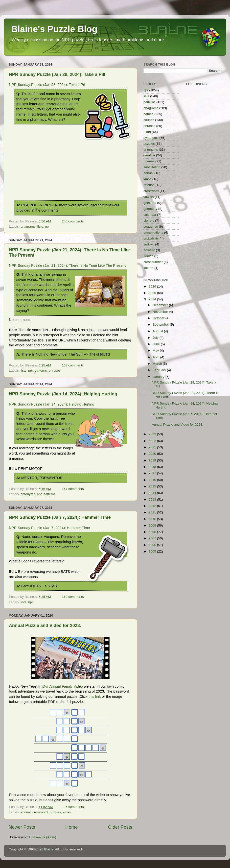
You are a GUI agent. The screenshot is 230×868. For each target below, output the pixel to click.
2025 (153, 293)
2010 (153, 519)
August (158, 331)
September (161, 325)
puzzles (55, 812)
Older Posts (120, 827)
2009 (153, 525)
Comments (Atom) (43, 837)
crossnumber (153, 262)
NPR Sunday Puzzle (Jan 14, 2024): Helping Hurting (63, 394)
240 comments (73, 221)
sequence (151, 227)
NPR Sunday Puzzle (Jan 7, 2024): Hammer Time (60, 517)
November (161, 312)
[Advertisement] (70, 180)
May (156, 350)
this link (95, 697)
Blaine (49, 849)
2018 (153, 467)
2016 (153, 480)
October (159, 318)
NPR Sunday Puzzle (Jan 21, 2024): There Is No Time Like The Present (67, 265)
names (149, 114)
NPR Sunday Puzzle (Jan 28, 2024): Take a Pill (57, 74)
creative (149, 155)
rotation (149, 185)
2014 (153, 493)
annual (26, 812)
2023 (153, 434)
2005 (153, 551)
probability (151, 238)
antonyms (28, 494)
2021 (153, 447)
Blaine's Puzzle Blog (54, 29)
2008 (153, 532)
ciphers (149, 221)
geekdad (150, 203)
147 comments (73, 489)
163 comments (73, 365)
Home (71, 827)
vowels (149, 197)
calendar (150, 215)
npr (47, 227)
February (160, 370)
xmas (67, 812)
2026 (153, 286)
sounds (149, 120)
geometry (150, 209)
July (156, 338)
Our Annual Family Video (63, 686)
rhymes (149, 161)
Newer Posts (22, 827)
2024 (153, 299)
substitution (152, 167)
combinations (153, 232)
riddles (148, 256)
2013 (153, 499)
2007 (153, 538)
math (147, 132)
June (157, 344)
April (156, 357)
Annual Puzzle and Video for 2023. (45, 626)
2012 (153, 506)
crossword (40, 812)
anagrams (28, 227)
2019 (153, 460)
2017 (153, 473)
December (161, 305)
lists (40, 227)
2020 (153, 454)
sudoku (149, 244)
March (158, 364)
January (159, 377)
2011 (153, 512)
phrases (55, 371)
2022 (153, 441)
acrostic (149, 250)
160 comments (73, 597)
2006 (153, 545)
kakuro (149, 268)
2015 (153, 486)
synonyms (151, 138)
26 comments (74, 807)
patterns (41, 371)
